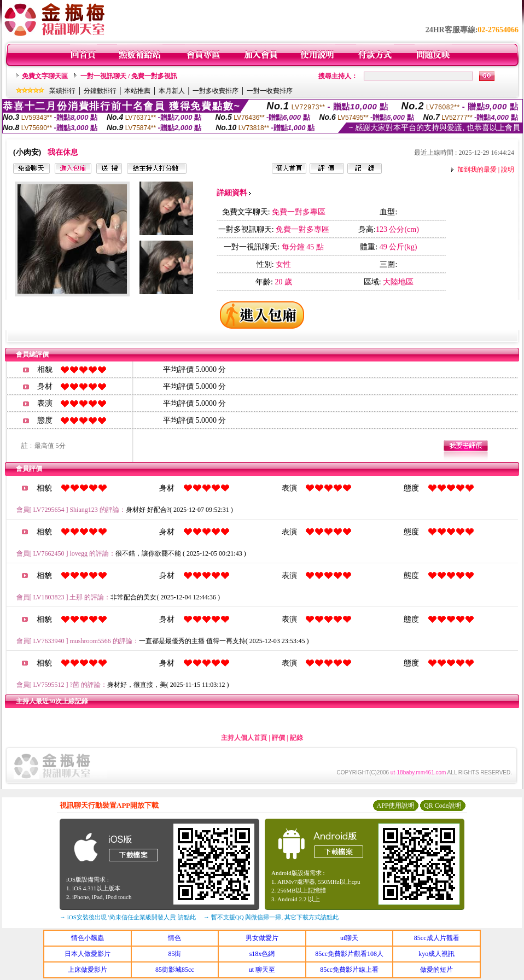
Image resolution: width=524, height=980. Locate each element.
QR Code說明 (443, 806)
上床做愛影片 (88, 970)
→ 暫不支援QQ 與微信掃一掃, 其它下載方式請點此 (271, 917)
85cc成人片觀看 (437, 938)
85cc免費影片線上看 (349, 970)
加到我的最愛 (477, 170)
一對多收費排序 (216, 91)
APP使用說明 (395, 806)
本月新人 (172, 91)
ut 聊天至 (262, 970)
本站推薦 (137, 91)
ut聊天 (349, 938)
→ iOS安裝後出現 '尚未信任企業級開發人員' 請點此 (128, 917)
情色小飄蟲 (88, 938)
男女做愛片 (262, 938)
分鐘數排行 (100, 91)
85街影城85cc (175, 970)
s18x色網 (262, 954)
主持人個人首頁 (244, 738)
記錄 (296, 738)
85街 (174, 954)
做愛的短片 (436, 970)
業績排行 (62, 91)
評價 (278, 738)
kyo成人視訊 (436, 954)
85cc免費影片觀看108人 (349, 954)
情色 (174, 938)
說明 (508, 170)
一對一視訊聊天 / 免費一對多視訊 (129, 76)
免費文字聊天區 (45, 76)
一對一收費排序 (270, 91)
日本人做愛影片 (88, 954)
